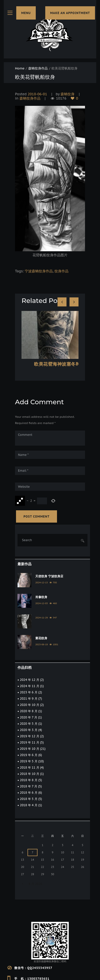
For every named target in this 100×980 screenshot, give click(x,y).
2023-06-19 (41, 644)
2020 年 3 (29, 730)
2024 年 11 (30, 686)
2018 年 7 (29, 786)
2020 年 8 (29, 711)
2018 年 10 (30, 774)
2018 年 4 (29, 805)
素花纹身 (41, 638)
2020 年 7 (29, 717)
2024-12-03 (41, 603)
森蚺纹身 (67, 94)
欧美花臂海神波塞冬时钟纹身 (64, 364)
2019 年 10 (30, 749)
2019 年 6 (29, 755)
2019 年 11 (30, 742)
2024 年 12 (30, 680)
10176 (61, 98)
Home (20, 68)
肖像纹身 (41, 597)
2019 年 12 (30, 736)
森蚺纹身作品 (38, 68)
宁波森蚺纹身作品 (39, 271)
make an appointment (70, 13)
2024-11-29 (41, 618)
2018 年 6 (29, 793)
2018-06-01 (37, 94)
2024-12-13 (41, 582)
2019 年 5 (29, 761)
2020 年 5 (29, 724)
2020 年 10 (30, 705)
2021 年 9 (29, 699)
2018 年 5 (29, 799)
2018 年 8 (29, 780)
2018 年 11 (30, 767)
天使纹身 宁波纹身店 (49, 576)
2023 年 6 (29, 692)
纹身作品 (61, 271)
